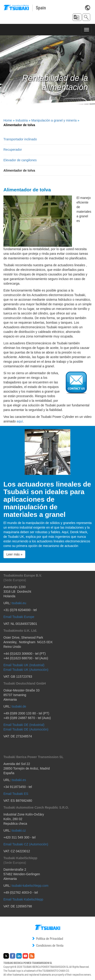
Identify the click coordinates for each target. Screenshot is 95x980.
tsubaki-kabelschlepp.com (30, 886)
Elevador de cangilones (20, 160)
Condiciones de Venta (47, 945)
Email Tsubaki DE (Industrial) (24, 725)
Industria (22, 120)
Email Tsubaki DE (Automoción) (26, 729)
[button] (77, 17)
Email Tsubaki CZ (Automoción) (26, 844)
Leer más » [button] (14, 554)
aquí (20, 421)
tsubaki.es (19, 780)
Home (8, 120)
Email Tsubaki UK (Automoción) (26, 670)
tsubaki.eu (19, 603)
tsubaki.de (19, 706)
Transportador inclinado (20, 139)
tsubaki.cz (19, 830)
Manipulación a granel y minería (54, 120)
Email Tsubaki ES (16, 794)
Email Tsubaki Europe (19, 617)
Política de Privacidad (47, 939)
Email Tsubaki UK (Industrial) (24, 665)
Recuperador (13, 150)
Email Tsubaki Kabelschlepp (23, 899)
